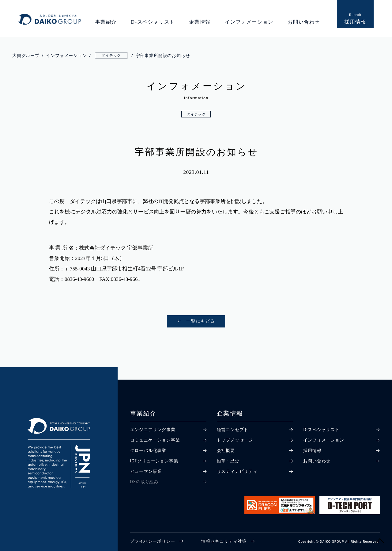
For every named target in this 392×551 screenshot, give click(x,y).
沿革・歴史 (228, 461)
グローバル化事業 (148, 450)
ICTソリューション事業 (154, 461)
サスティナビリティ (237, 471)
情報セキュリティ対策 (224, 541)
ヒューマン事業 (146, 471)
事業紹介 (106, 22)
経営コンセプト (233, 430)
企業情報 (200, 22)
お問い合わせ (304, 22)
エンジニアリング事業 (153, 430)
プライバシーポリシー (153, 541)
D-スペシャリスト (153, 22)
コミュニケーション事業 (155, 440)
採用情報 (312, 450)
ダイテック (196, 114)
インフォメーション (249, 22)
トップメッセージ (235, 440)
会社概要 (226, 450)
